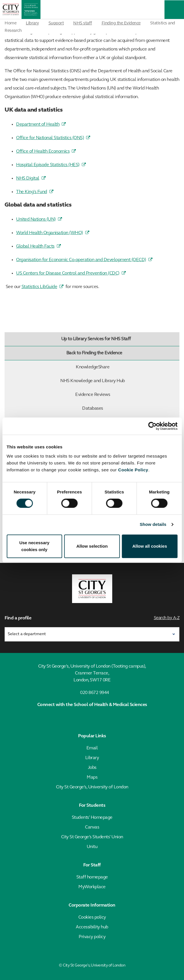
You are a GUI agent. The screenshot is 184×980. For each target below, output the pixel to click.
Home (10, 23)
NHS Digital (28, 178)
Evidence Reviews (126, 395)
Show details (153, 524)
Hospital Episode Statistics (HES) (48, 165)
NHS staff (83, 23)
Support (56, 23)
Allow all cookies (150, 546)
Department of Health (38, 125)
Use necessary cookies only (34, 546)
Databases (129, 409)
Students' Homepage (92, 818)
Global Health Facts (35, 246)
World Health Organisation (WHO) (50, 233)
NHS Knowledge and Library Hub (119, 381)
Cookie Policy (133, 470)
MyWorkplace (92, 887)
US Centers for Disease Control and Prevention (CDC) (68, 273)
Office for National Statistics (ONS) (50, 138)
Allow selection (92, 546)
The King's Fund (32, 192)
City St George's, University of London (92, 787)
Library (32, 23)
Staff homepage (92, 877)
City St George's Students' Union (92, 837)
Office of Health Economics (43, 151)
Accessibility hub (92, 927)
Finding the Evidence (121, 23)
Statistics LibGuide (39, 287)
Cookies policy (92, 917)
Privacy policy (92, 937)
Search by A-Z (167, 618)
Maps (92, 777)
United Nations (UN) (36, 219)
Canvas (92, 827)
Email (92, 748)
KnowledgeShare (126, 367)
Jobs (92, 768)
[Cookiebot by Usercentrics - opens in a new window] (152, 426)
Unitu (92, 847)
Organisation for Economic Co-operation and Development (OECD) (81, 260)
